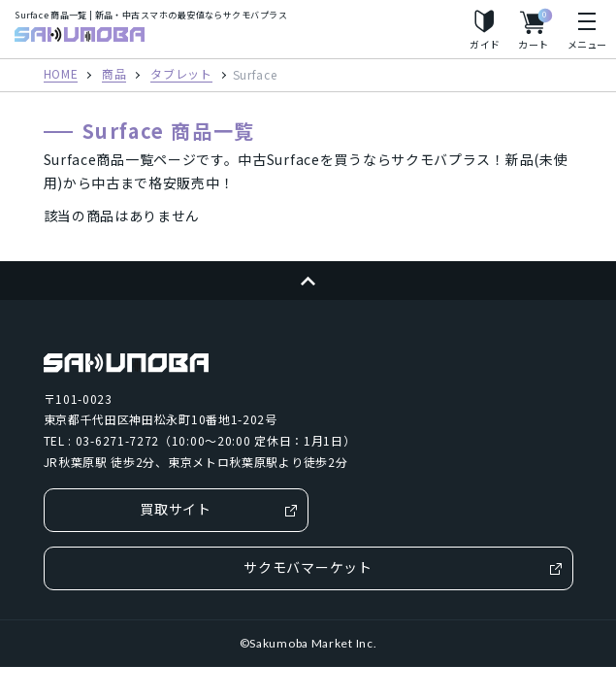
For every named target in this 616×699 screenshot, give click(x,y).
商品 (114, 75)
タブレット (181, 75)
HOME (61, 75)
